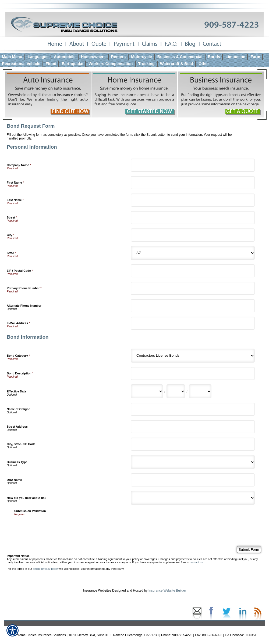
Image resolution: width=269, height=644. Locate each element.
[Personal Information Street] (193, 218)
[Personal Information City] (193, 235)
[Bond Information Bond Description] (193, 373)
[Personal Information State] (193, 253)
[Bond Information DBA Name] (193, 480)
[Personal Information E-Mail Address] (193, 323)
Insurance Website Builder (167, 591)
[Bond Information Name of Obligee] (193, 409)
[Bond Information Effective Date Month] (147, 391)
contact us (197, 562)
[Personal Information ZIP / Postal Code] (193, 271)
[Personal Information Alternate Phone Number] (193, 306)
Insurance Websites (97, 591)
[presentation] (55, 526)
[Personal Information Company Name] (193, 165)
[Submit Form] (249, 550)
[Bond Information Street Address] (193, 427)
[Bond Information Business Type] (193, 462)
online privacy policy (46, 569)
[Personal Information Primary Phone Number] (193, 288)
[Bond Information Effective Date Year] (200, 391)
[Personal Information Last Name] (193, 200)
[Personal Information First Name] (193, 183)
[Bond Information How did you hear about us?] (193, 498)
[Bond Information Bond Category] (193, 356)
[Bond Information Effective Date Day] (176, 391)
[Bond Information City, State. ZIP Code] (193, 444)
